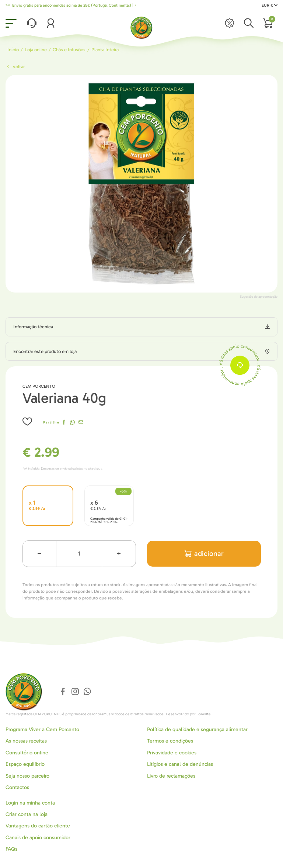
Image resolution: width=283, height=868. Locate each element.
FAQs (11, 849)
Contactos (17, 787)
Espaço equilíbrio (25, 764)
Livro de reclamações (171, 776)
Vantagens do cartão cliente (38, 826)
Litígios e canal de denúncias (180, 764)
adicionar (204, 554)
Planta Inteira (105, 50)
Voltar (15, 67)
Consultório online (27, 753)
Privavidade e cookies (172, 753)
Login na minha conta (30, 803)
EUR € (270, 5)
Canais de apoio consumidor (38, 838)
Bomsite (204, 714)
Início (13, 50)
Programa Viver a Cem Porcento (42, 729)
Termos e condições (170, 741)
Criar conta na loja (27, 814)
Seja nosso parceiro (27, 776)
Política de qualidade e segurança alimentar (197, 729)
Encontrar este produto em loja (45, 351)
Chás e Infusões (69, 50)
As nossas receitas (26, 741)
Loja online (36, 50)
